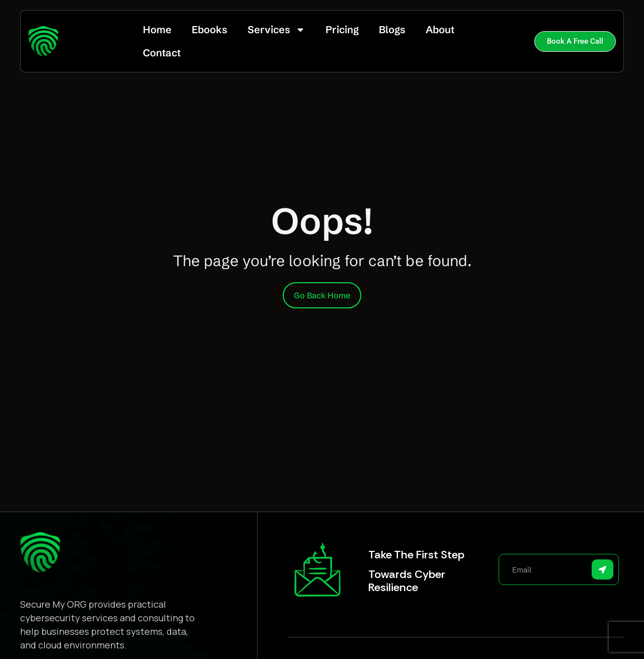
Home (157, 29)
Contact (162, 53)
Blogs (392, 29)
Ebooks (210, 29)
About (440, 29)
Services (276, 30)
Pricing (342, 29)
